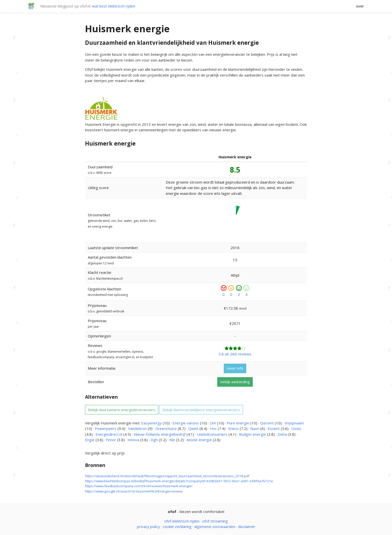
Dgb (154, 440)
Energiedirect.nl (109, 434)
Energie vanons (186, 423)
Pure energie (238, 423)
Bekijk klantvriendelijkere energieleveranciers (201, 410)
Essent (274, 428)
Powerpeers (106, 428)
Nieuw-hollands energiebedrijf (160, 434)
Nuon (255, 428)
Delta (282, 434)
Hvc (213, 428)
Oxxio (296, 428)
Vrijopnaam (294, 423)
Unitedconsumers (212, 434)
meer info (235, 368)
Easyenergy (151, 423)
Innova (133, 440)
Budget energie (252, 434)
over (360, 6)
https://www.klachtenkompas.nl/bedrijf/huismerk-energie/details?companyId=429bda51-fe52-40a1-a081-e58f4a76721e (179, 481)
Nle (172, 440)
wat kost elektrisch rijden (114, 6)
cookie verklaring (177, 526)
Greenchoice (166, 428)
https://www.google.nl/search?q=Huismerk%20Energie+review (134, 491)
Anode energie (199, 440)
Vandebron (137, 428)
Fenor (111, 440)
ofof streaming (215, 521)
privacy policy (148, 526)
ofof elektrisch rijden (182, 521)
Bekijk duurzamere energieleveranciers (122, 410)
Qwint (193, 428)
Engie (90, 440)
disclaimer (247, 526)
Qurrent (267, 423)
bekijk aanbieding (235, 382)
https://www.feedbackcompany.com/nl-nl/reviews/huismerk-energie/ (139, 486)
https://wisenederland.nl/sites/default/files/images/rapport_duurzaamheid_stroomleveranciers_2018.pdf (167, 476)
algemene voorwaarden (215, 526)
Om (213, 423)
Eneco (233, 428)
